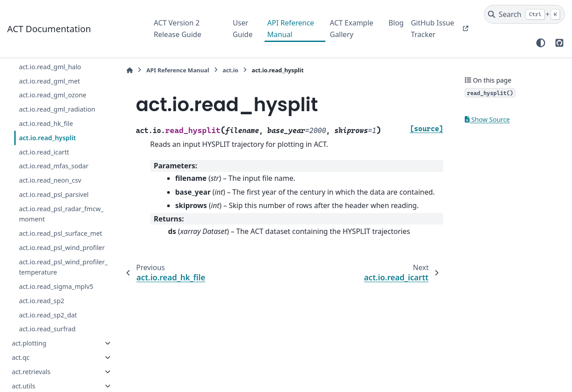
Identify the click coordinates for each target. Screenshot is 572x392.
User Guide (243, 29)
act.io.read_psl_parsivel (54, 194)
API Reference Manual (291, 29)
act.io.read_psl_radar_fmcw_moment (61, 214)
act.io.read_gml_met (49, 81)
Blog (396, 23)
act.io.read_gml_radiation (57, 109)
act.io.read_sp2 (41, 301)
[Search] (524, 14)
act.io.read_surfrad (47, 329)
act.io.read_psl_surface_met (60, 233)
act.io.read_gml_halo (50, 67)
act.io (230, 70)
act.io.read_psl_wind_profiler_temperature (63, 267)
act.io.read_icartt (44, 152)
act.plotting (29, 343)
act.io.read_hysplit (47, 138)
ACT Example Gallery (351, 29)
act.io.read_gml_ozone (53, 95)
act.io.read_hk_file (46, 123)
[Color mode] (541, 43)
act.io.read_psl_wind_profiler (62, 248)
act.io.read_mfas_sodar (54, 166)
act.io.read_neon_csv (50, 180)
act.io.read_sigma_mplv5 (56, 286)
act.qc (21, 357)
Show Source (487, 119)
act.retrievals (31, 372)
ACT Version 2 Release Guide (177, 29)
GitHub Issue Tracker (432, 29)
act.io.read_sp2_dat (48, 315)
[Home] (130, 70)
